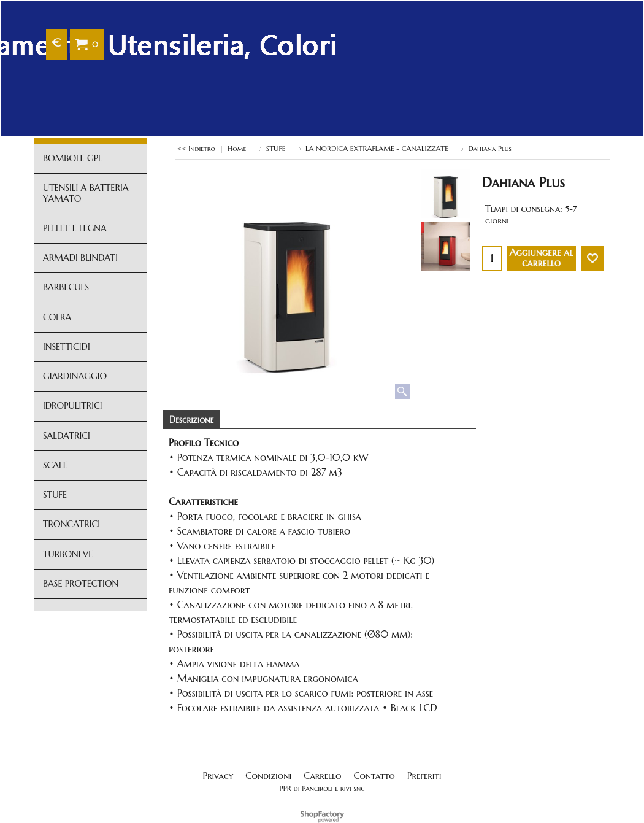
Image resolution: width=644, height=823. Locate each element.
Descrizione (191, 420)
